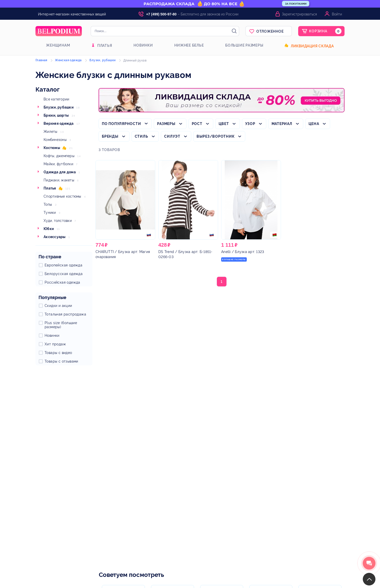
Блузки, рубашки (59, 107)
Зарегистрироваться (299, 14)
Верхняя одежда (59, 123)
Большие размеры (244, 45)
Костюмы (52, 148)
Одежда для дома (60, 172)
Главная (41, 60)
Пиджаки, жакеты (59, 180)
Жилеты (51, 132)
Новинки (143, 45)
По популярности (121, 124)
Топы (48, 204)
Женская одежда (68, 60)
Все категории (56, 99)
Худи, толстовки (58, 221)
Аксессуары (55, 237)
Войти (337, 14)
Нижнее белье (189, 45)
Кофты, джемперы (59, 156)
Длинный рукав (135, 60)
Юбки (49, 229)
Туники (50, 213)
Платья (105, 46)
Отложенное (270, 31)
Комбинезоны (55, 140)
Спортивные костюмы (62, 196)
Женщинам (58, 45)
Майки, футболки (58, 164)
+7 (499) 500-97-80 (161, 14)
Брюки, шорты (56, 115)
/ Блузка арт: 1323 (243, 252)
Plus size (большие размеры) (61, 325)
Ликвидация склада (312, 46)
